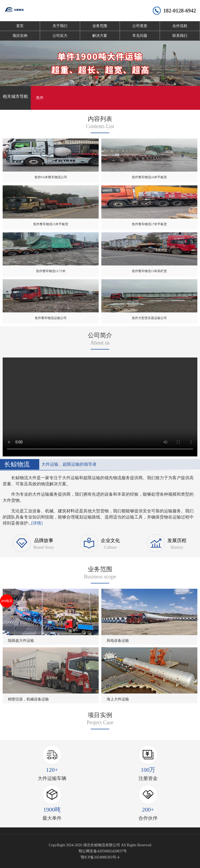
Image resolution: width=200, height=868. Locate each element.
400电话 (7, 601)
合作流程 (180, 26)
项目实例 (20, 36)
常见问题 (140, 36)
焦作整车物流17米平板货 (149, 224)
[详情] (37, 523)
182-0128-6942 (180, 11)
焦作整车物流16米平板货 (149, 177)
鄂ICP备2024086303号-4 (100, 857)
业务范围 (100, 26)
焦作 (40, 98)
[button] (90, 77)
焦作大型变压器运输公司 (149, 318)
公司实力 (60, 36)
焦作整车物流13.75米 (51, 271)
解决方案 (100, 36)
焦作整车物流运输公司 (51, 318)
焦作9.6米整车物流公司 (51, 177)
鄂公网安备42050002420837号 (103, 851)
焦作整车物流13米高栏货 (149, 271)
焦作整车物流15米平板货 (51, 224)
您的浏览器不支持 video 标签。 (100, 406)
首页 (20, 26)
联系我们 (180, 36)
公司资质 (140, 26)
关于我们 (60, 26)
